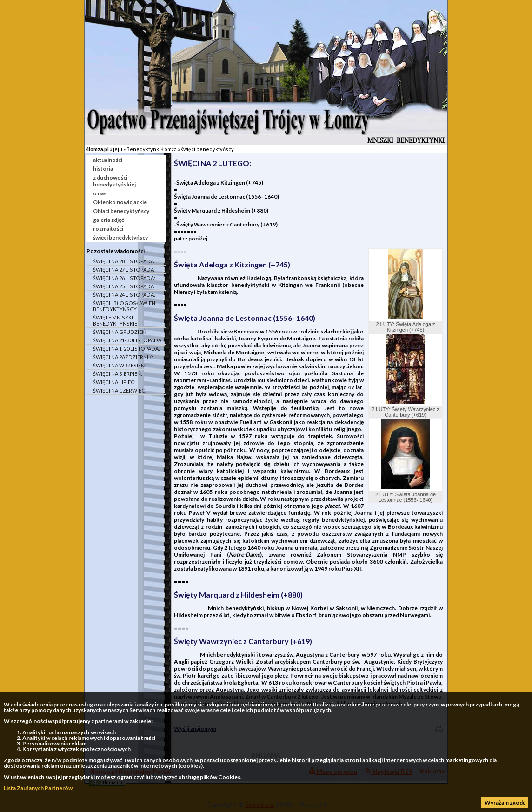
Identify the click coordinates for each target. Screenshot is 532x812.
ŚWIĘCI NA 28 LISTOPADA (123, 261)
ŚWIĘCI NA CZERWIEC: (120, 390)
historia (103, 169)
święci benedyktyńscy (207, 149)
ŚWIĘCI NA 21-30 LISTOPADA (127, 340)
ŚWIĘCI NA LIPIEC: (114, 382)
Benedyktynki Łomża (152, 149)
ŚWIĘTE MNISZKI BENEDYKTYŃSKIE (115, 320)
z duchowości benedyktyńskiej (114, 181)
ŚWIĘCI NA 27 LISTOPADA (123, 270)
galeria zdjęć (109, 220)
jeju (118, 149)
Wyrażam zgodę (505, 802)
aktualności (108, 160)
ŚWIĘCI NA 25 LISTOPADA (123, 286)
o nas (100, 193)
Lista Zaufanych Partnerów (38, 788)
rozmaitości (108, 229)
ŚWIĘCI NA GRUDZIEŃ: (120, 332)
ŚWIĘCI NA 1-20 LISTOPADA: (126, 349)
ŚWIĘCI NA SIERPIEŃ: (118, 374)
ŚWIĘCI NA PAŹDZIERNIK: (123, 357)
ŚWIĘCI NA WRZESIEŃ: (120, 365)
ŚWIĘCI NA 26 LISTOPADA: (124, 278)
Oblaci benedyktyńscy (121, 211)
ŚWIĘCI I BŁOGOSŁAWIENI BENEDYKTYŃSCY (125, 306)
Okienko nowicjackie (120, 202)
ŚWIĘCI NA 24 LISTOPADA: (124, 295)
